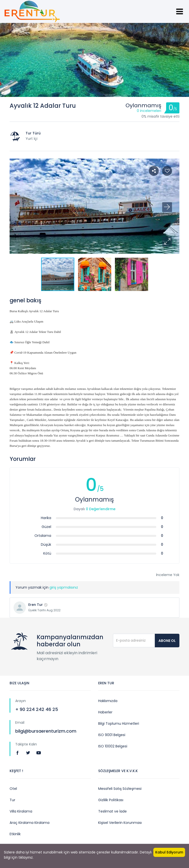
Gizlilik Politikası (111, 800)
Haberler (105, 712)
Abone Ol (167, 641)
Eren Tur (36, 605)
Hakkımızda (108, 701)
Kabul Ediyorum (169, 852)
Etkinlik (15, 834)
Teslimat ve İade (112, 811)
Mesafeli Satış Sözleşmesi (120, 789)
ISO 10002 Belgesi (113, 746)
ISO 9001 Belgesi (112, 735)
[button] (167, 242)
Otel (13, 789)
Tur (12, 800)
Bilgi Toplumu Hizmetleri (119, 723)
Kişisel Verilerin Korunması (120, 823)
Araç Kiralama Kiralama (30, 823)
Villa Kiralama (21, 811)
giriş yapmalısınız (64, 587)
